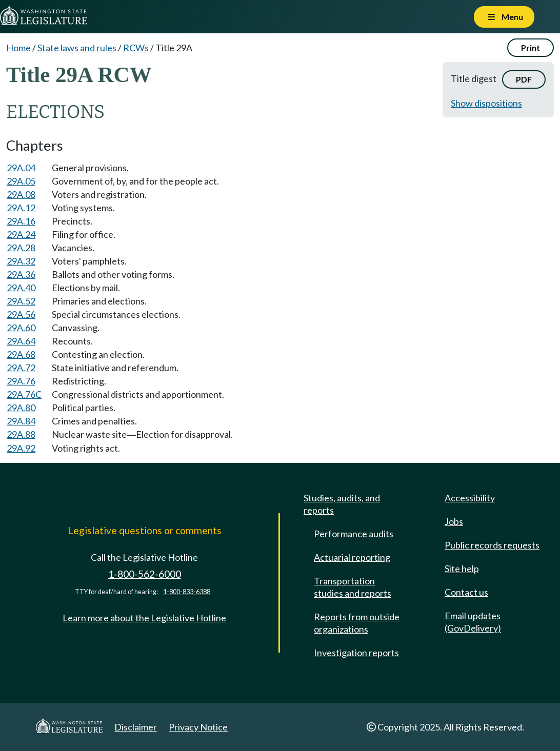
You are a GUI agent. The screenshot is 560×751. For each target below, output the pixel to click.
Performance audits (354, 534)
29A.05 (21, 181)
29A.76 (21, 381)
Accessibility (470, 498)
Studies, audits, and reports (342, 504)
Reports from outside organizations (357, 623)
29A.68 (21, 354)
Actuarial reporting (352, 557)
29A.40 (21, 288)
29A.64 (21, 341)
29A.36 (21, 274)
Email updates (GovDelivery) (473, 622)
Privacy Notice (198, 727)
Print (531, 47)
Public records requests (492, 545)
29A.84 (21, 421)
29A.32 (21, 261)
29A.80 (21, 408)
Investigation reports (356, 653)
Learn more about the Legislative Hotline (144, 618)
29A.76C (24, 394)
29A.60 (21, 328)
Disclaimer (136, 727)
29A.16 (21, 221)
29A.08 (21, 194)
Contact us (466, 592)
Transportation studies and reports (353, 587)
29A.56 (21, 314)
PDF (524, 79)
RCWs (136, 48)
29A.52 (21, 301)
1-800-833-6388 (187, 592)
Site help (462, 569)
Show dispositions (486, 103)
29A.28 (21, 248)
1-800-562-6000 (145, 574)
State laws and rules (77, 48)
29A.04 (21, 168)
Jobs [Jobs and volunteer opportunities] (454, 521)
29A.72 (21, 368)
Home (18, 48)
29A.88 (21, 434)
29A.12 (21, 208)
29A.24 (21, 234)
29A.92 (21, 448)
